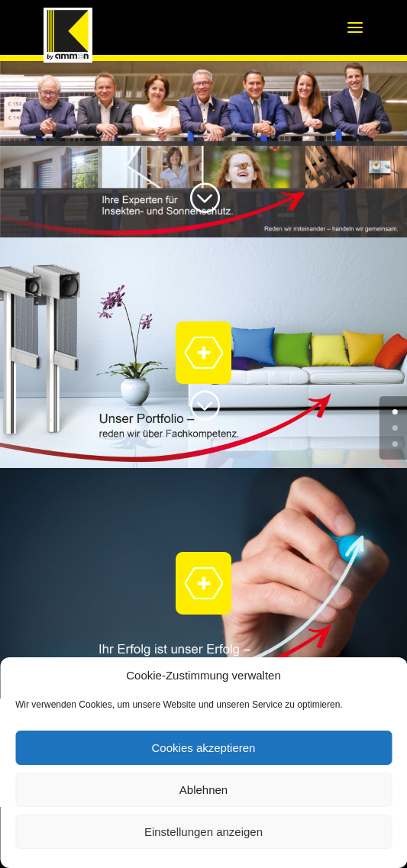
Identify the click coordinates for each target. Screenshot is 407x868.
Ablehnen (203, 790)
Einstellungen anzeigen (203, 832)
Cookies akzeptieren (204, 748)
